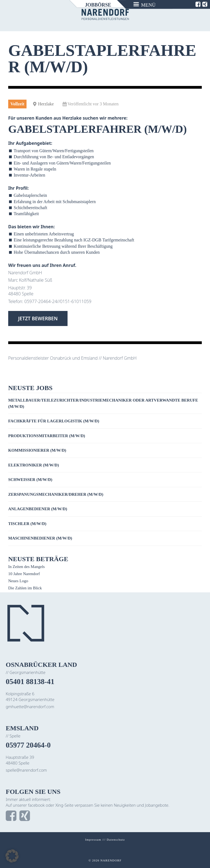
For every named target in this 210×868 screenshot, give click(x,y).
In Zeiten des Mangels (27, 567)
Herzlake (46, 104)
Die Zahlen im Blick (25, 588)
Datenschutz (116, 840)
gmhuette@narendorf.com (30, 706)
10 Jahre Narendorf (24, 574)
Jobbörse (98, 5)
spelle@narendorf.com (26, 770)
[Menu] (145, 4)
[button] (12, 856)
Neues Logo (18, 581)
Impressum (93, 840)
